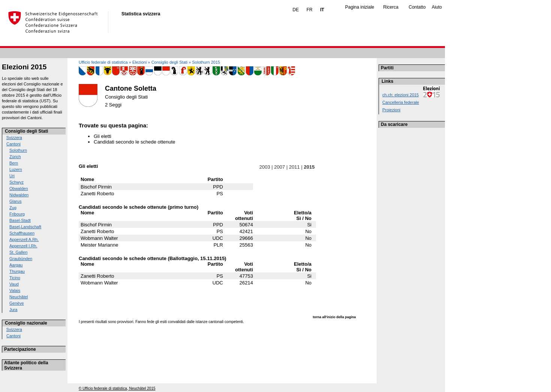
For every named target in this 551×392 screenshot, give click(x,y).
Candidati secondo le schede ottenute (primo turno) (138, 207)
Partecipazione (20, 349)
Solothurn (18, 150)
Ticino (15, 278)
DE (296, 10)
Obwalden (19, 189)
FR (310, 10)
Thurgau (17, 271)
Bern (14, 163)
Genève (17, 303)
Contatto (417, 7)
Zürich (15, 157)
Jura (13, 310)
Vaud (14, 284)
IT (322, 10)
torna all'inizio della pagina (335, 317)
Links (387, 81)
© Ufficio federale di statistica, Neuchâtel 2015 (117, 388)
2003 (265, 167)
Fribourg (17, 214)
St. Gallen (18, 252)
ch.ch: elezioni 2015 (401, 95)
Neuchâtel (19, 297)
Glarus (15, 201)
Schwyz (16, 182)
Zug (13, 208)
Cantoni (13, 144)
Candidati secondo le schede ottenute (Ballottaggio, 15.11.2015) (153, 258)
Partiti (387, 68)
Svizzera (14, 138)
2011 (294, 167)
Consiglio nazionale (26, 323)
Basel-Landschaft (25, 227)
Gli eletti (103, 136)
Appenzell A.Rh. (24, 239)
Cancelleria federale (401, 102)
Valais (15, 290)
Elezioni (140, 62)
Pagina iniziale (360, 7)
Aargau (16, 265)
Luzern (16, 169)
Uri (12, 176)
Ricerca (391, 7)
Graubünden (21, 259)
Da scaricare (394, 124)
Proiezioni (391, 110)
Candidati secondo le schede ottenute (135, 142)
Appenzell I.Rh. (23, 246)
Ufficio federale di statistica (103, 62)
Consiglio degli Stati (26, 131)
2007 (280, 167)
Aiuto (437, 7)
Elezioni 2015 (24, 67)
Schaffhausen (22, 233)
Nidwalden (19, 195)
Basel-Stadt (20, 220)
